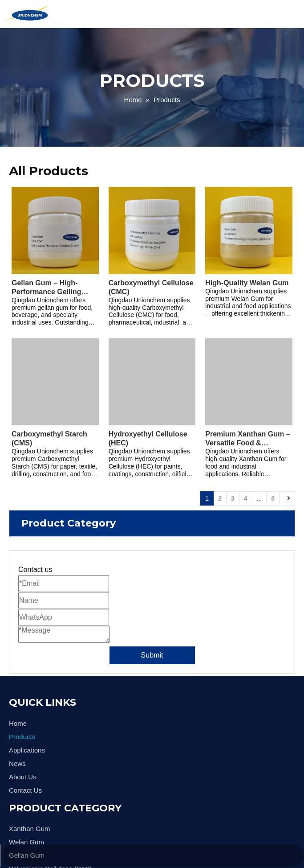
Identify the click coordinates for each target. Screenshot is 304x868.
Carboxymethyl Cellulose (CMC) (151, 287)
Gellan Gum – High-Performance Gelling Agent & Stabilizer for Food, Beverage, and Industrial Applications (50, 288)
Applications (27, 750)
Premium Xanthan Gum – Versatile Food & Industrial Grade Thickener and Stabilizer (247, 439)
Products (22, 737)
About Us (23, 777)
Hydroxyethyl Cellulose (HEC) (148, 438)
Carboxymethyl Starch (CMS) (49, 438)
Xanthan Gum (30, 829)
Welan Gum (26, 842)
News (17, 763)
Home (18, 723)
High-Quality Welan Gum (247, 283)
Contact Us (25, 790)
